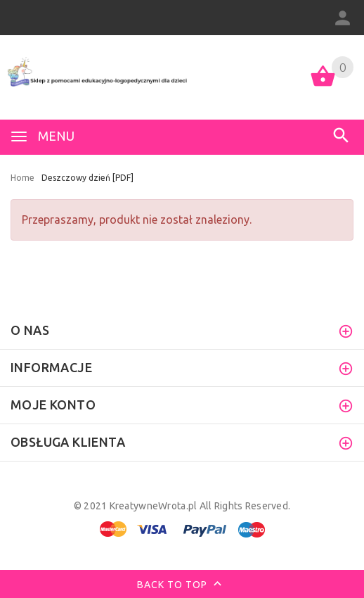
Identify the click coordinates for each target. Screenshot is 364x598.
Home (22, 178)
